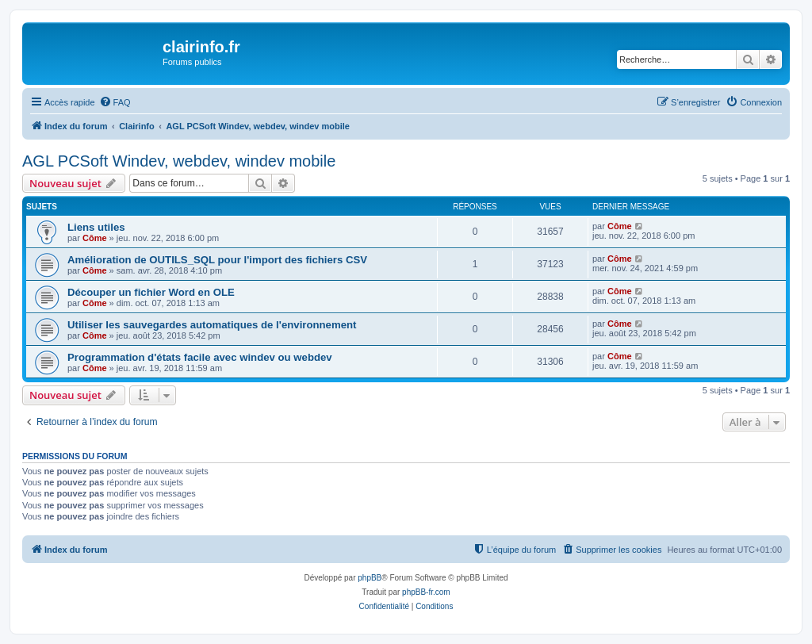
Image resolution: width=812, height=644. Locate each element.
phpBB (370, 578)
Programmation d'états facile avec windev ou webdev (200, 357)
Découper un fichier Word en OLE (151, 292)
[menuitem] (115, 102)
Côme (95, 238)
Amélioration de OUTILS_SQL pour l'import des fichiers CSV (217, 260)
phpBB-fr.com (426, 592)
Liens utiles (96, 227)
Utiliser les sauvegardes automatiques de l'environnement (212, 325)
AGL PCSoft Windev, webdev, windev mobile (179, 161)
